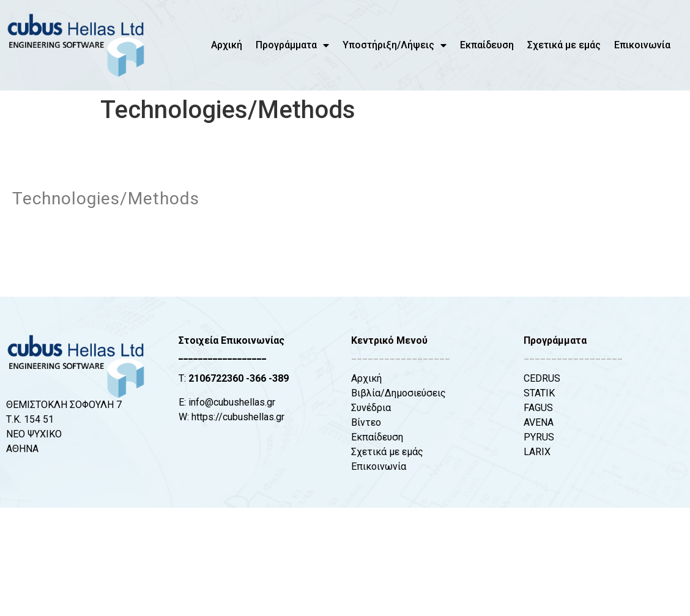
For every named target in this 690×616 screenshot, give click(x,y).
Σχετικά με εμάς (564, 45)
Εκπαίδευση (487, 45)
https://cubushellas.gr (238, 417)
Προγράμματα (292, 45)
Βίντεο (366, 422)
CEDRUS (542, 378)
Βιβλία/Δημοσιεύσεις (399, 393)
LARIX (537, 452)
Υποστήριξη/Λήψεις (395, 45)
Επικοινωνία (642, 45)
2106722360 (216, 378)
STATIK (539, 393)
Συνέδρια (371, 408)
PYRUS (539, 437)
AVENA (539, 422)
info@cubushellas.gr (232, 402)
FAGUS (538, 408)
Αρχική (227, 45)
